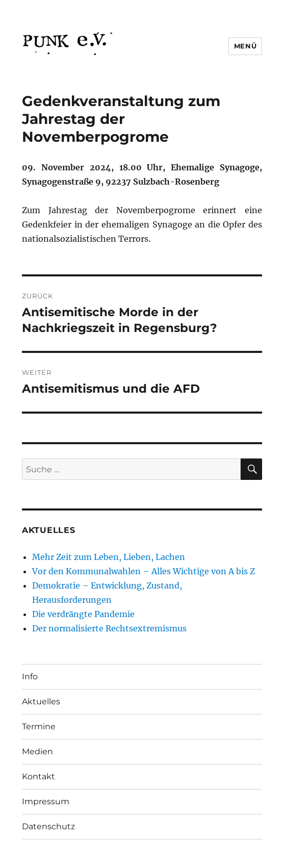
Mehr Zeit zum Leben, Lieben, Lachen (109, 557)
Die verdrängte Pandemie (83, 614)
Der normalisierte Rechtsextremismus (109, 628)
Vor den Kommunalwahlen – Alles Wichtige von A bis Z (144, 571)
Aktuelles (41, 701)
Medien (37, 751)
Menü (245, 46)
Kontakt (38, 776)
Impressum (46, 801)
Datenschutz (48, 826)
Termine (39, 726)
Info (30, 676)
